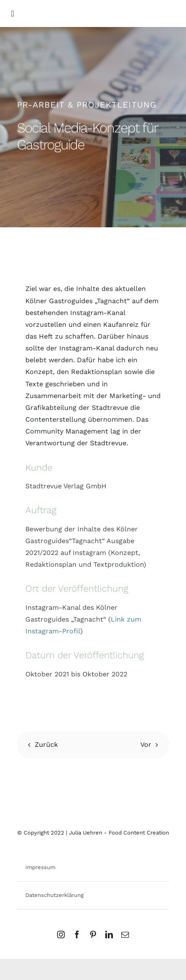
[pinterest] (93, 934)
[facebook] (77, 934)
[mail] (125, 934)
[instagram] (61, 934)
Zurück (46, 744)
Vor (146, 744)
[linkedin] (109, 934)
